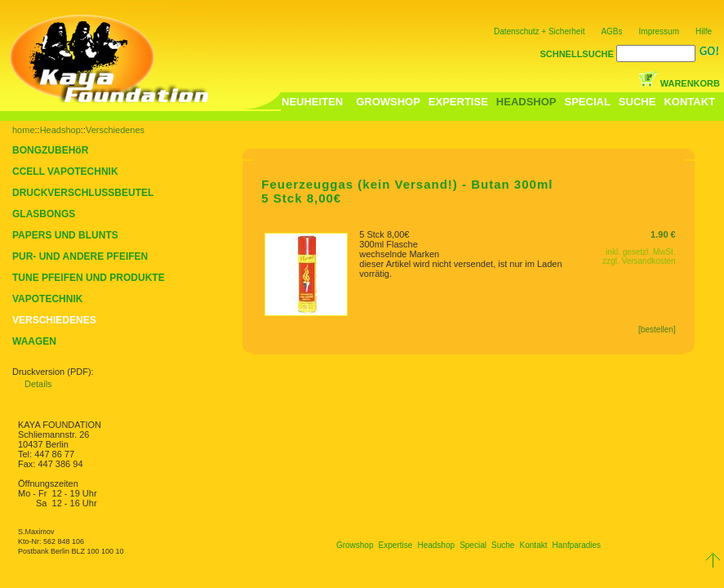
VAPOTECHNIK (47, 299)
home (24, 130)
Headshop (60, 130)
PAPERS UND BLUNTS (65, 235)
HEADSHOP (526, 102)
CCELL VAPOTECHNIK (65, 171)
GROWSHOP (388, 102)
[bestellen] (657, 330)
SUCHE (637, 102)
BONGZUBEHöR (50, 150)
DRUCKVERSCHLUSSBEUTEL (83, 193)
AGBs (611, 31)
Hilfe (704, 31)
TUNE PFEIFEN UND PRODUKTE (89, 278)
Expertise (396, 545)
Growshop (355, 545)
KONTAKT (689, 102)
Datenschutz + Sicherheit (539, 31)
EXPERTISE (458, 102)
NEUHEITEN (312, 102)
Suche (503, 545)
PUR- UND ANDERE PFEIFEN (80, 256)
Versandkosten (649, 261)
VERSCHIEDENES (54, 320)
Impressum (659, 31)
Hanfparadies (577, 545)
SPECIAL (588, 102)
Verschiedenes (115, 130)
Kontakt (534, 545)
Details (38, 384)
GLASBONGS (44, 214)
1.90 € (663, 234)
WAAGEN (34, 341)
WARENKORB (690, 83)
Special (473, 545)
